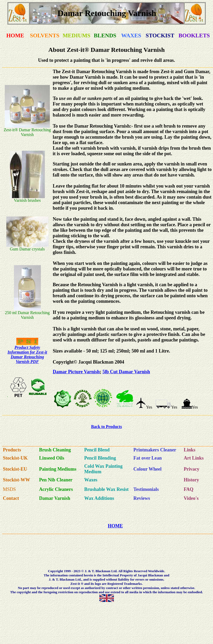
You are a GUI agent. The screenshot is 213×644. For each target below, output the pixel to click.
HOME (15, 36)
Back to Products (106, 427)
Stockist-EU (15, 469)
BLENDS (105, 36)
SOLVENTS (45, 36)
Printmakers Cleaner (155, 450)
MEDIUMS (76, 36)
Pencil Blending (100, 458)
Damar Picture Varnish (76, 372)
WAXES (131, 36)
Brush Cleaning (55, 450)
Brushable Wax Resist (106, 489)
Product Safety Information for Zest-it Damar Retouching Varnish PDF (27, 354)
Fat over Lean (148, 458)
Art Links (194, 458)
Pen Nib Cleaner (56, 480)
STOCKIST (160, 36)
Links (190, 450)
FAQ (189, 489)
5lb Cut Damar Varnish (126, 372)
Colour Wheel (147, 469)
